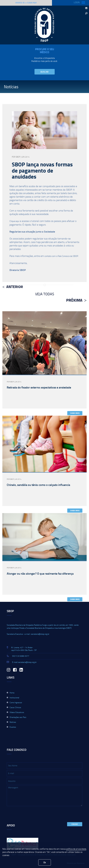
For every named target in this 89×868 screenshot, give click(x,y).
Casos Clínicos (15, 707)
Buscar (44, 72)
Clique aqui (14, 221)
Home (12, 693)
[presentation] (31, 814)
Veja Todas (45, 294)
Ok (45, 862)
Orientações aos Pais (18, 717)
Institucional (14, 698)
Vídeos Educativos (17, 712)
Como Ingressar (16, 702)
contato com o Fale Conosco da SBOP (61, 256)
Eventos (13, 727)
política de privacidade (76, 849)
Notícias (13, 722)
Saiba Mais (75, 413)
